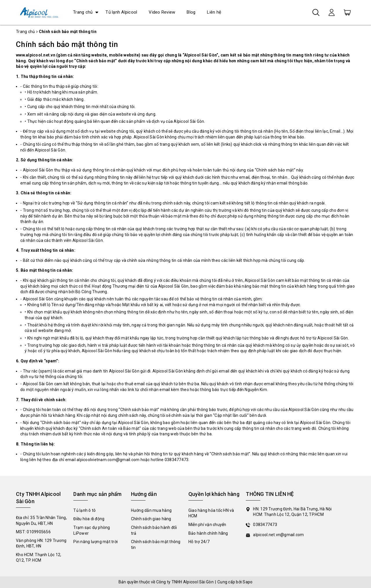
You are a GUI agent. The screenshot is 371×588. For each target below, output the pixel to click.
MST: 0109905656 (33, 532)
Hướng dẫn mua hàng (151, 510)
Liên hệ (214, 12)
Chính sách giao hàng (151, 519)
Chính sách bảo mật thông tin (67, 44)
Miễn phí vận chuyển (207, 525)
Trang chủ (83, 12)
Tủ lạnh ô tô (84, 510)
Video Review (162, 12)
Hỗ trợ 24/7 (199, 542)
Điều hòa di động (89, 519)
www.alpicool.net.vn (36, 55)
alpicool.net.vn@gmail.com (278, 535)
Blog (191, 12)
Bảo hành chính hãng (208, 533)
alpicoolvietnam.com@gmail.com (108, 460)
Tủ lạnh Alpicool (121, 12)
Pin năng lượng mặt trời (96, 542)
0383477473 (265, 525)
